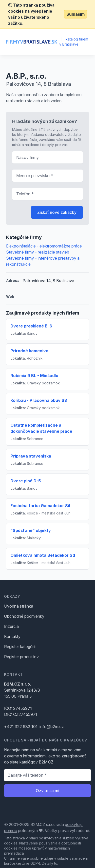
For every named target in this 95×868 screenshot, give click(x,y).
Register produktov (21, 657)
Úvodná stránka (19, 606)
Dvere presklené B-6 (31, 326)
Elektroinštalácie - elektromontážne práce (44, 246)
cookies (11, 843)
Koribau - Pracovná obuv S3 (39, 400)
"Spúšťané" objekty (31, 530)
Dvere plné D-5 (26, 481)
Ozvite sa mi (48, 791)
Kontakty (12, 636)
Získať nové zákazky (57, 212)
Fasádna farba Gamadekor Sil (40, 506)
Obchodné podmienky (24, 616)
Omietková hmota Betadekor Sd (43, 555)
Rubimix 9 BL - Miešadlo (34, 376)
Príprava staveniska (31, 456)
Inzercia (11, 626)
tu (56, 863)
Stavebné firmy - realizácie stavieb (38, 252)
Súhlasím (75, 14)
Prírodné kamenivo (29, 351)
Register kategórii (20, 647)
